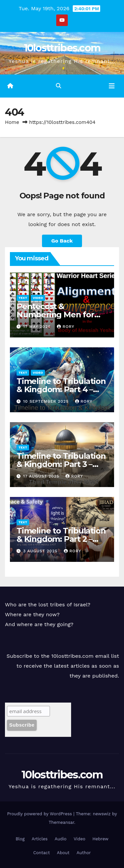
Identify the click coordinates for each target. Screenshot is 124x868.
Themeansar (61, 822)
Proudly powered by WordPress (40, 814)
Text (23, 298)
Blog (20, 839)
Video (38, 298)
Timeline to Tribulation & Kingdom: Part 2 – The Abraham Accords (61, 539)
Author (84, 853)
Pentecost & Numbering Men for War (55, 315)
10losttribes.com (62, 48)
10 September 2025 (47, 401)
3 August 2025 (41, 551)
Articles (40, 839)
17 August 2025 (42, 476)
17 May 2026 (38, 327)
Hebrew (100, 839)
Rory (66, 327)
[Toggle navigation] (112, 86)
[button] (59, 86)
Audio (61, 839)
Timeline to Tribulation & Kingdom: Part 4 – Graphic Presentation (61, 389)
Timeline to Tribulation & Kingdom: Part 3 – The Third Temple (61, 464)
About (63, 853)
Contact (41, 853)
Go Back (62, 241)
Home (12, 122)
